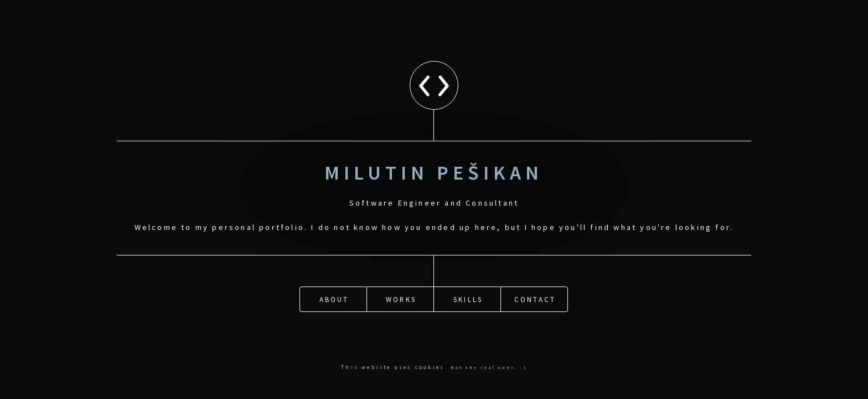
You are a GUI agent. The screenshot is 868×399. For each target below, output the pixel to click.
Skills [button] (468, 298)
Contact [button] (535, 298)
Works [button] (401, 298)
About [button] (334, 298)
